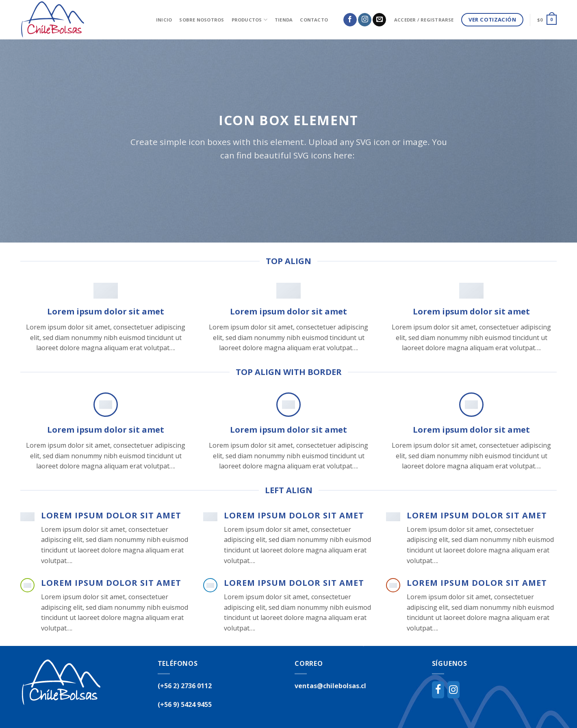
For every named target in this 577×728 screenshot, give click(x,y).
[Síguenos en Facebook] (350, 20)
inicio (164, 20)
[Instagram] (453, 690)
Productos (249, 20)
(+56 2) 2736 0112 (185, 686)
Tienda (284, 20)
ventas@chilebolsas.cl (330, 686)
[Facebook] (438, 690)
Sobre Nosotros (202, 20)
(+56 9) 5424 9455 (185, 704)
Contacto (314, 20)
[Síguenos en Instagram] (365, 20)
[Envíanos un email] (379, 20)
